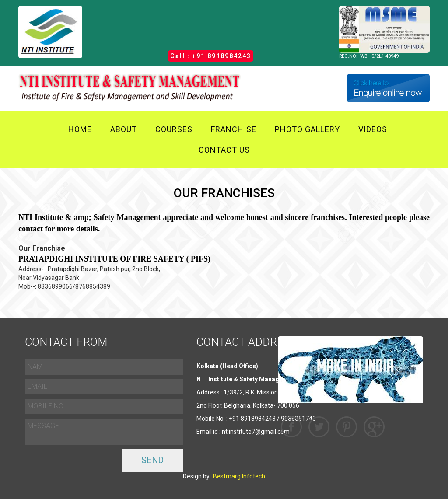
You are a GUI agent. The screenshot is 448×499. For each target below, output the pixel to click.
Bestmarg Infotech (239, 476)
